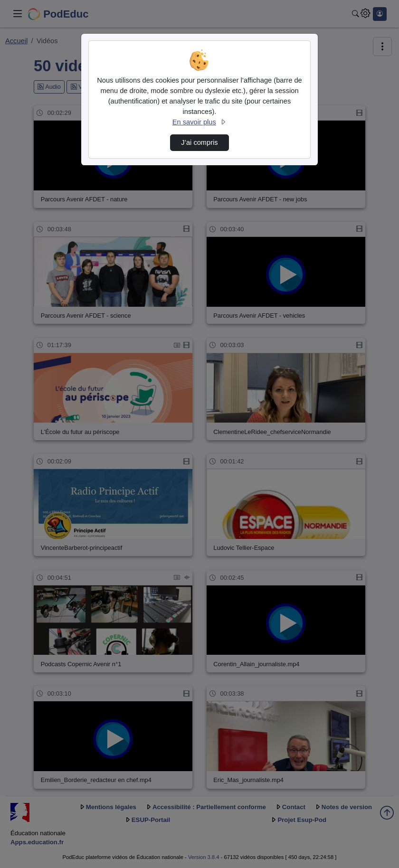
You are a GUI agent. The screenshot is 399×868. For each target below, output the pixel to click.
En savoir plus (199, 122)
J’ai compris (199, 142)
